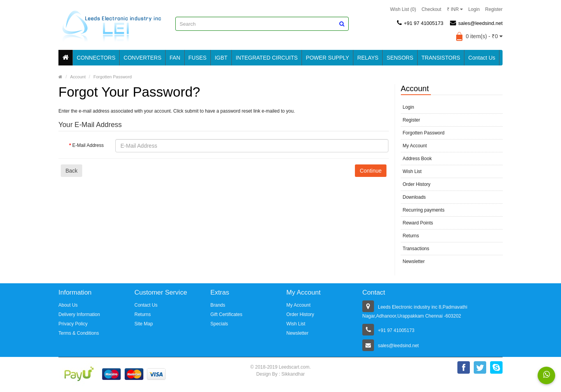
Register (494, 9)
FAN (175, 58)
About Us (68, 305)
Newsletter (414, 261)
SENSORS (400, 58)
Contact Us (482, 58)
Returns (411, 236)
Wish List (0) (403, 9)
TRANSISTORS (441, 58)
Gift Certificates (226, 314)
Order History (417, 184)
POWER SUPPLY (327, 58)
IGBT (221, 58)
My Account (415, 146)
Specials (219, 324)
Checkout (431, 9)
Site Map (144, 324)
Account (78, 77)
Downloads (414, 197)
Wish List (412, 171)
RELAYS (368, 58)
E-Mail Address (88, 145)
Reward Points (418, 223)
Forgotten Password (113, 77)
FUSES (198, 58)
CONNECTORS (96, 58)
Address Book (417, 159)
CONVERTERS (142, 58)
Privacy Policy (73, 324)
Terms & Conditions (79, 333)
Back (71, 171)
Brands (218, 305)
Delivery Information (79, 314)
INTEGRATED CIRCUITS (267, 58)
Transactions (416, 249)
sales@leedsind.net (476, 23)
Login (474, 9)
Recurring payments (424, 210)
